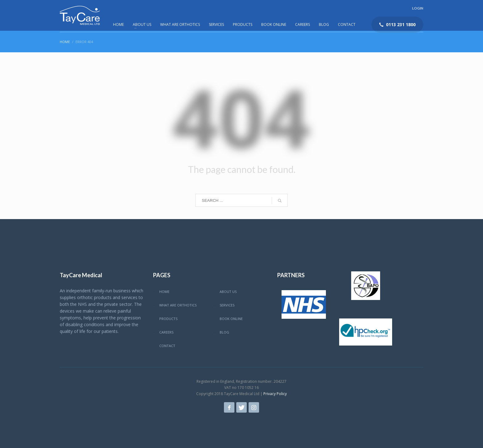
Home (65, 42)
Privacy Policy (275, 394)
